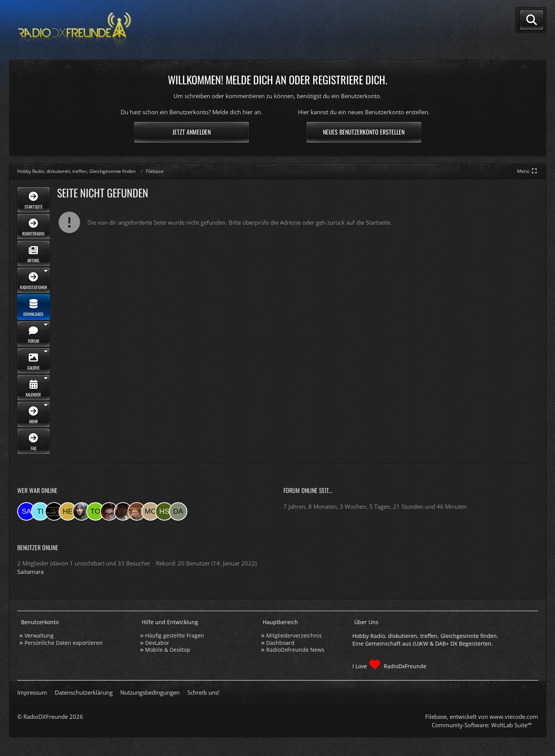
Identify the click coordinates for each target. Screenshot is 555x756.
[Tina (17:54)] (40, 511)
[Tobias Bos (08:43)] (137, 511)
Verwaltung (39, 635)
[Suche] (532, 20)
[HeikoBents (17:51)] (68, 511)
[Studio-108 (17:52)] (54, 511)
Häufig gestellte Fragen (175, 635)
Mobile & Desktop (168, 650)
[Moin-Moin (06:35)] (151, 511)
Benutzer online (38, 547)
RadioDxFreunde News (295, 650)
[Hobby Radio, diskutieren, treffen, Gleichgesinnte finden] (75, 30)
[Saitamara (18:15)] (26, 511)
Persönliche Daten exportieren (64, 643)
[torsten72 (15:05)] (95, 511)
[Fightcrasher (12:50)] (123, 511)
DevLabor (157, 643)
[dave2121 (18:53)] (178, 511)
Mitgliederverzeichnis (294, 635)
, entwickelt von (482, 717)
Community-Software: (482, 725)
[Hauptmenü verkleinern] (528, 171)
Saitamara (30, 572)
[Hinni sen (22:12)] (164, 511)
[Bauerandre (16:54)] (82, 511)
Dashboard (280, 643)
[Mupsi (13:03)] (109, 511)
